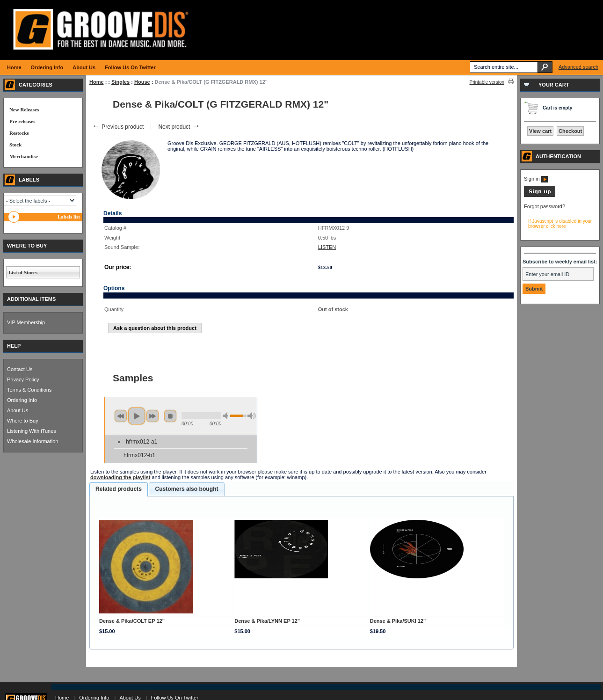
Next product (179, 127)
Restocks (19, 133)
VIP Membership (26, 322)
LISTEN (327, 247)
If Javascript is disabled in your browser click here (560, 224)
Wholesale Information (33, 441)
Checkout (570, 131)
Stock (15, 145)
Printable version (487, 82)
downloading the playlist (120, 477)
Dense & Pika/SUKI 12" (398, 621)
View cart (540, 131)
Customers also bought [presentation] (186, 489)
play (137, 416)
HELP (14, 346)
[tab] (119, 489)
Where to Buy (23, 421)
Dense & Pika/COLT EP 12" (132, 621)
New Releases (24, 109)
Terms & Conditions (29, 390)
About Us (18, 410)
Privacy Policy (23, 379)
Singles (120, 82)
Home (97, 82)
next (153, 416)
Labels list (69, 217)
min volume (227, 416)
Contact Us (20, 369)
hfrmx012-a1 (142, 442)
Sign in (536, 179)
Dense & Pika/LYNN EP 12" (267, 621)
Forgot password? (545, 206)
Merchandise (24, 156)
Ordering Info (22, 400)
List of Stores (23, 272)
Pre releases (22, 121)
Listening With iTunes (32, 431)
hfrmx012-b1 (139, 455)
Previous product (118, 127)
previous (121, 416)
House (142, 82)
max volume (252, 416)
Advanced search (578, 67)
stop (170, 416)
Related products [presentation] (119, 489)
